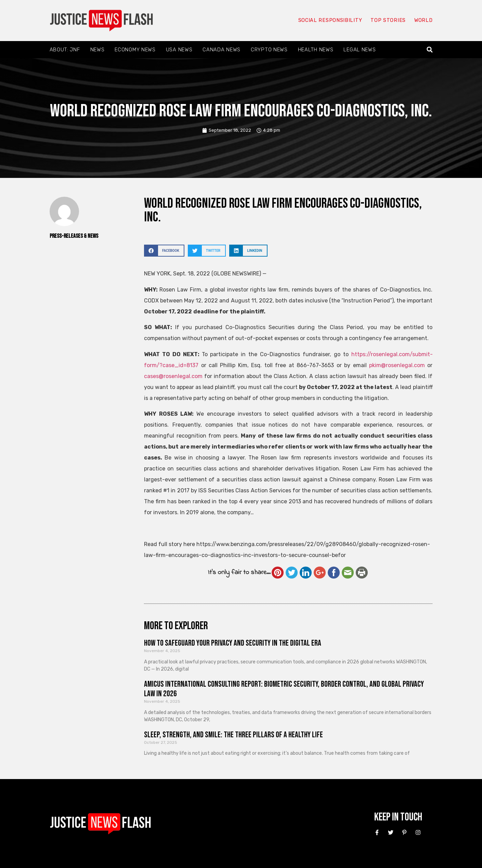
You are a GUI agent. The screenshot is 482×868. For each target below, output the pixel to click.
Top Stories (387, 21)
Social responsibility (329, 21)
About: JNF (65, 50)
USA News (179, 50)
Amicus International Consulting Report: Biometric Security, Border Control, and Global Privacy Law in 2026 (284, 689)
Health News (316, 50)
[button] (429, 50)
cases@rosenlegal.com (173, 376)
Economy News (135, 50)
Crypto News (269, 50)
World (423, 21)
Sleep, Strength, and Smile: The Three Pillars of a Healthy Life (233, 735)
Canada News (222, 50)
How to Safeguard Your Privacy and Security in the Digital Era (233, 643)
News (97, 50)
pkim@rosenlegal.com (397, 365)
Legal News (360, 50)
